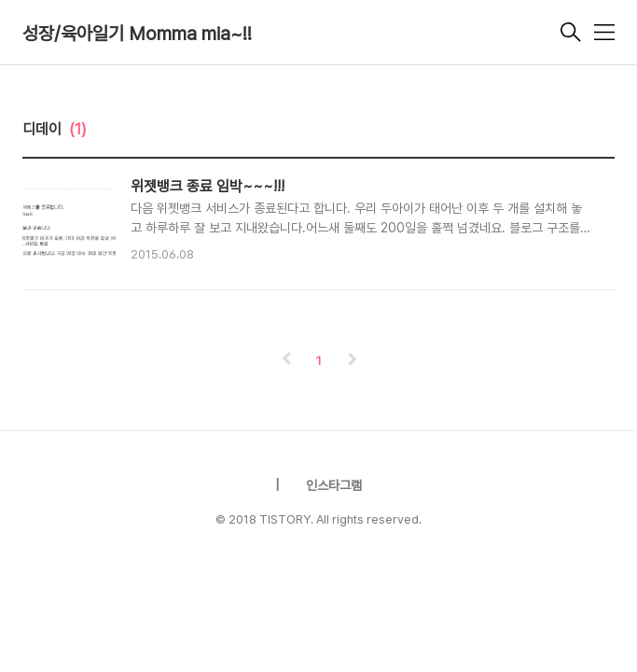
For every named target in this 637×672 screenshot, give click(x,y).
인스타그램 (334, 485)
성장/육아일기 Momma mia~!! (137, 34)
